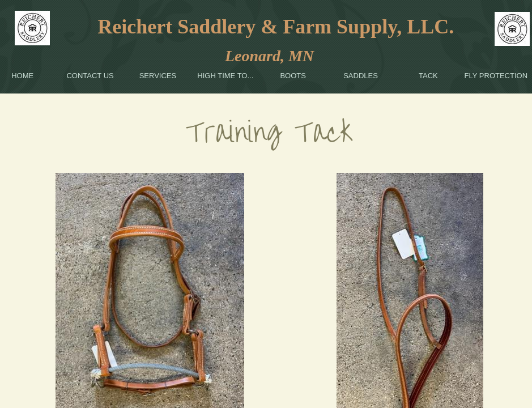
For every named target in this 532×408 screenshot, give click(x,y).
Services (158, 76)
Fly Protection (496, 76)
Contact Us (90, 76)
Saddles (361, 76)
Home (22, 76)
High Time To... (225, 76)
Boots (293, 76)
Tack (428, 76)
